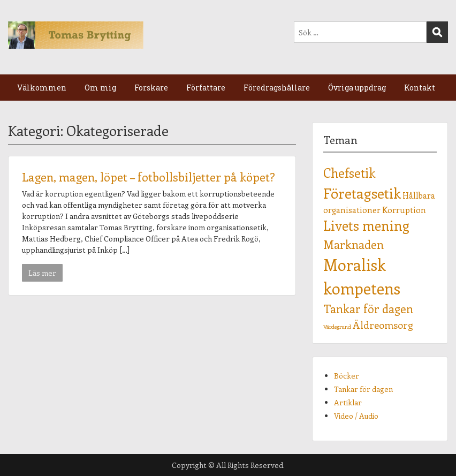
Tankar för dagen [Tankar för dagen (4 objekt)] (368, 309)
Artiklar (348, 402)
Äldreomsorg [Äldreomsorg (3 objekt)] (383, 325)
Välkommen (42, 88)
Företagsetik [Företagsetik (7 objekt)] (362, 193)
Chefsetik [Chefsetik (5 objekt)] (349, 173)
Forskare (151, 88)
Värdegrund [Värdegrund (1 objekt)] (337, 327)
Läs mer (42, 273)
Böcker (347, 376)
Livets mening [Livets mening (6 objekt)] (366, 225)
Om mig (100, 88)
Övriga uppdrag (357, 88)
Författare (206, 88)
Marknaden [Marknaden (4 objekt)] (354, 244)
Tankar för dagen (363, 389)
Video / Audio (356, 416)
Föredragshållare (277, 88)
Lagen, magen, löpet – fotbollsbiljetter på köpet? (149, 177)
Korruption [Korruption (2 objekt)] (404, 210)
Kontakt (420, 88)
